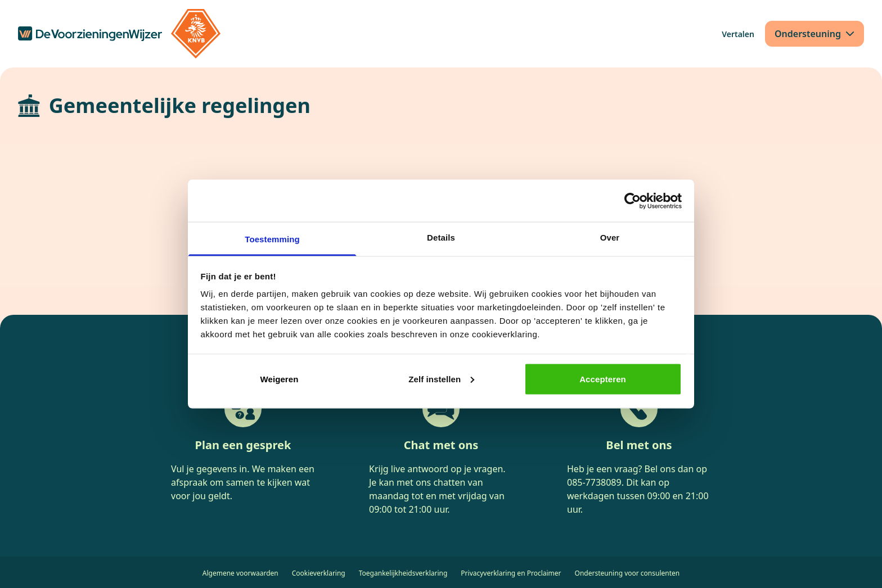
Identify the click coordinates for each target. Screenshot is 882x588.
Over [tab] (610, 238)
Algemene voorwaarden (240, 573)
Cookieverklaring (319, 573)
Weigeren (279, 379)
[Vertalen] (738, 34)
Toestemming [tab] (272, 239)
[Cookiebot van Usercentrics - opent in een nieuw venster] (633, 201)
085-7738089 (594, 482)
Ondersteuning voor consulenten (627, 573)
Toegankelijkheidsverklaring (403, 573)
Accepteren (603, 379)
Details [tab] (441, 238)
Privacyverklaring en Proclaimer (511, 573)
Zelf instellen (441, 379)
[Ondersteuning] (814, 34)
